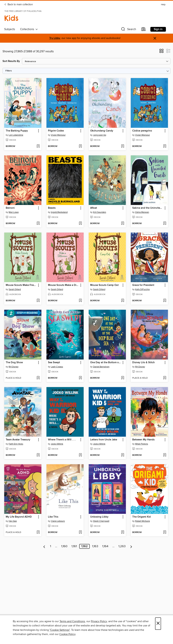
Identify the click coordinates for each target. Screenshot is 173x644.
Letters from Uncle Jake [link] (104, 440)
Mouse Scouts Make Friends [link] (21, 285)
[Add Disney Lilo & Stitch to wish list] (165, 378)
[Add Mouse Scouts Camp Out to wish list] (123, 301)
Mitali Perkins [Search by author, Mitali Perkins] (142, 444)
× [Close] (158, 624)
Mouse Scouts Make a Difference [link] (63, 285)
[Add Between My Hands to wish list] (165, 455)
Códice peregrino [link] (142, 131)
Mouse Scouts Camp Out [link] (104, 285)
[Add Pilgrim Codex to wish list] (80, 146)
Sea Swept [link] (54, 363)
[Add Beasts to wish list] (80, 224)
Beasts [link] (52, 208)
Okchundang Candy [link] (102, 131)
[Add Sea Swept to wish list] (80, 378)
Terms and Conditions (72, 621)
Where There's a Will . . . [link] (62, 440)
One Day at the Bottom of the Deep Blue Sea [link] (106, 363)
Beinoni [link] (10, 208)
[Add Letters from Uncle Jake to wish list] (123, 455)
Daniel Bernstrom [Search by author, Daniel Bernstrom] (101, 367)
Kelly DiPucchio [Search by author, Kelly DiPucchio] (142, 289)
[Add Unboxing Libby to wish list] (123, 532)
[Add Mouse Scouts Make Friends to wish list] (38, 301)
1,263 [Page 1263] (122, 546)
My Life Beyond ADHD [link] (19, 517)
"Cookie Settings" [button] (60, 630)
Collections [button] (29, 29)
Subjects (10, 29)
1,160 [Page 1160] (64, 546)
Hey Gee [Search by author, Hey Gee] (13, 521)
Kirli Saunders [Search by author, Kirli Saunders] (100, 212)
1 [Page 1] (51, 546)
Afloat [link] (94, 208)
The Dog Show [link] (14, 363)
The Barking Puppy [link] (17, 131)
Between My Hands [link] (143, 440)
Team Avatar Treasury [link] (18, 440)
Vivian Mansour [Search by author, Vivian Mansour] (58, 135)
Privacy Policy (99, 621)
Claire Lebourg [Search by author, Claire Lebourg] (58, 521)
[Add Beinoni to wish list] (38, 224)
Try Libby (55, 38)
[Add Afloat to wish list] (123, 224)
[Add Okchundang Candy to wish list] (123, 146)
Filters (9, 71)
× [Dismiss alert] (155, 38)
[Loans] (144, 30)
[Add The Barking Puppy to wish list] (38, 146)
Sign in (158, 29)
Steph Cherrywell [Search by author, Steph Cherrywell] (101, 521)
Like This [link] (53, 517)
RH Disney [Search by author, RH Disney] (14, 367)
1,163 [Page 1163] (95, 546)
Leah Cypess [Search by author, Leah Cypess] (57, 367)
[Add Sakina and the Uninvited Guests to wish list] (165, 224)
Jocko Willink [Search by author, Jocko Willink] (57, 444)
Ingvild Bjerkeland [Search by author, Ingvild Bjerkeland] (59, 212)
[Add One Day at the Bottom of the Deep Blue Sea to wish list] (123, 378)
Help (163, 5)
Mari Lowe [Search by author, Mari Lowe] (14, 212)
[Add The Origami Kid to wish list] (165, 532)
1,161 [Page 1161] (74, 546)
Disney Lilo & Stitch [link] (144, 363)
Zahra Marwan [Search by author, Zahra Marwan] (142, 212)
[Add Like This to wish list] (80, 532)
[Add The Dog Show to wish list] (38, 378)
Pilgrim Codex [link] (56, 131)
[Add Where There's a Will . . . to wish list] (80, 455)
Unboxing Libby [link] (99, 517)
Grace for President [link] (143, 285)
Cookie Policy (67, 634)
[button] (128, 30)
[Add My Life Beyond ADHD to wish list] (38, 532)
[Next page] (131, 546)
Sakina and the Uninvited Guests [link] (148, 208)
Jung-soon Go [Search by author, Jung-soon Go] (100, 135)
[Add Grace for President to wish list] (165, 301)
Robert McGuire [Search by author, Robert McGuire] (143, 521)
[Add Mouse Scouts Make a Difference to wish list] (80, 301)
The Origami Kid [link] (141, 517)
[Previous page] (44, 546)
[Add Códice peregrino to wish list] (165, 146)
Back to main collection (18, 5)
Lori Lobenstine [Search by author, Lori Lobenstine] (16, 135)
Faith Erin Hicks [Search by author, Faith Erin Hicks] (16, 444)
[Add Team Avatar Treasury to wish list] (38, 455)
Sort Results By (11, 61)
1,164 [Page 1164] (105, 546)
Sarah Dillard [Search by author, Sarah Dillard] (15, 289)
